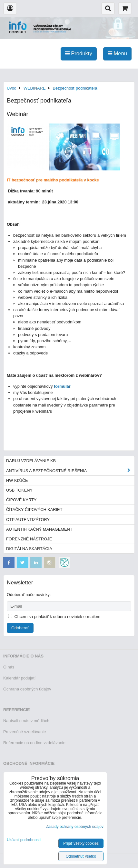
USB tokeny (19, 490)
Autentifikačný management (39, 529)
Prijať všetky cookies (81, 843)
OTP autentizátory (28, 520)
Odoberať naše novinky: (29, 595)
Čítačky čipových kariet (34, 510)
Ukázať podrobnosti (24, 840)
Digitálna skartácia (29, 549)
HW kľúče (17, 480)
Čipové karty (21, 500)
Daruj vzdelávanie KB (31, 461)
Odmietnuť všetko (81, 856)
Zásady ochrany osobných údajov (75, 827)
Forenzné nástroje (29, 539)
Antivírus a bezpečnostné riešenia (70, 471)
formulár (62, 386)
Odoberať (20, 628)
